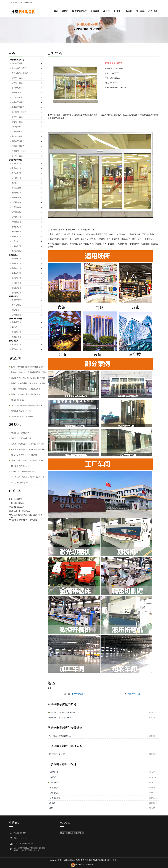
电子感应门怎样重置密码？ (60, 736)
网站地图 (28, 3)
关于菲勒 (140, 11)
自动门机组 (54, 788)
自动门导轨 (54, 777)
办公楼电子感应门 (19, 151)
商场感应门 (16, 222)
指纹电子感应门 (18, 107)
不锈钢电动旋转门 (79, 694)
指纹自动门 (16, 268)
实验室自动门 (17, 198)
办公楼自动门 (17, 202)
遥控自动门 (16, 288)
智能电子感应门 (18, 102)
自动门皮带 (54, 772)
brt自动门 (15, 241)
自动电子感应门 (18, 83)
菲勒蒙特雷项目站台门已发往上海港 (26, 389)
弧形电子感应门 (18, 117)
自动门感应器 (55, 783)
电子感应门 (16, 93)
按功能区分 (14, 255)
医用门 (117, 11)
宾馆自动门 (16, 168)
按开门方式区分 (16, 319)
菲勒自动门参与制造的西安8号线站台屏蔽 (28, 383)
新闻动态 (95, 11)
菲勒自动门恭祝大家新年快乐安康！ (26, 394)
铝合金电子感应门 (19, 68)
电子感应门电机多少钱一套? (61, 718)
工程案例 (128, 11)
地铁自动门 (16, 246)
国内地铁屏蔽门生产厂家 (21, 411)
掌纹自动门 (16, 273)
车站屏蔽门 (16, 232)
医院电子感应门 (18, 141)
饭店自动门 (16, 173)
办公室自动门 (17, 207)
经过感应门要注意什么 (20, 483)
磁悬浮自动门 (17, 251)
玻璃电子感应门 (18, 146)
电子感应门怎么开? (57, 754)
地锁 (51, 808)
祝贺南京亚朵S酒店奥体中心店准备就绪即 (28, 449)
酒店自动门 (16, 163)
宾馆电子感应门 (18, 127)
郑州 (49, 688)
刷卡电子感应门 (18, 156)
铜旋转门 (15, 310)
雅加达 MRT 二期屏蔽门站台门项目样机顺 (28, 378)
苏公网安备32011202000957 (86, 865)
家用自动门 (16, 178)
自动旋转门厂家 (17, 400)
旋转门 (65, 11)
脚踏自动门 (16, 263)
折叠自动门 (16, 337)
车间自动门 (16, 193)
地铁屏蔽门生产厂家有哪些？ (23, 417)
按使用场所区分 (16, 160)
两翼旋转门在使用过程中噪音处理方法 (27, 406)
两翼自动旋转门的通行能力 (22, 438)
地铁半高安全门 (135, 694)
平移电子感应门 (18, 122)
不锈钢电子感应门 (17, 60)
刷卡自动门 (16, 259)
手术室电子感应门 (19, 112)
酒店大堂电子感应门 (20, 73)
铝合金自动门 (17, 305)
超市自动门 (16, 217)
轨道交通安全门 (80, 11)
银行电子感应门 (18, 63)
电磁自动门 (16, 293)
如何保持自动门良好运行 (21, 466)
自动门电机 (54, 793)
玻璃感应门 (16, 315)
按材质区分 (14, 297)
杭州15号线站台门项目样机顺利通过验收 (28, 367)
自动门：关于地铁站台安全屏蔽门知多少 (28, 461)
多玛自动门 (16, 344)
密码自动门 (16, 278)
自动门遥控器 (55, 798)
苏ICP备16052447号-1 (109, 860)
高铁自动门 (16, 236)
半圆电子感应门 (18, 136)
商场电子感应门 (18, 132)
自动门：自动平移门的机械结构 (24, 455)
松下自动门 (16, 349)
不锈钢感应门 (17, 300)
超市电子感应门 (18, 78)
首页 (56, 11)
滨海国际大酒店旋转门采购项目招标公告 (28, 444)
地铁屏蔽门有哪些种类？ (21, 433)
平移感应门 (16, 322)
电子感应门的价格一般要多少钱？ (63, 712)
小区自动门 (16, 227)
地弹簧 (52, 803)
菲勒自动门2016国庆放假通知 (23, 472)
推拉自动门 (16, 332)
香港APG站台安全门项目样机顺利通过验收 (28, 372)
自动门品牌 (14, 341)
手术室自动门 (17, 188)
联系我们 (153, 11)
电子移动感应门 (18, 88)
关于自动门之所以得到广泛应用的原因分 (28, 477)
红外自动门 (16, 283)
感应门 (106, 11)
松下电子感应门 (18, 97)
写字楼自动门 (17, 212)
